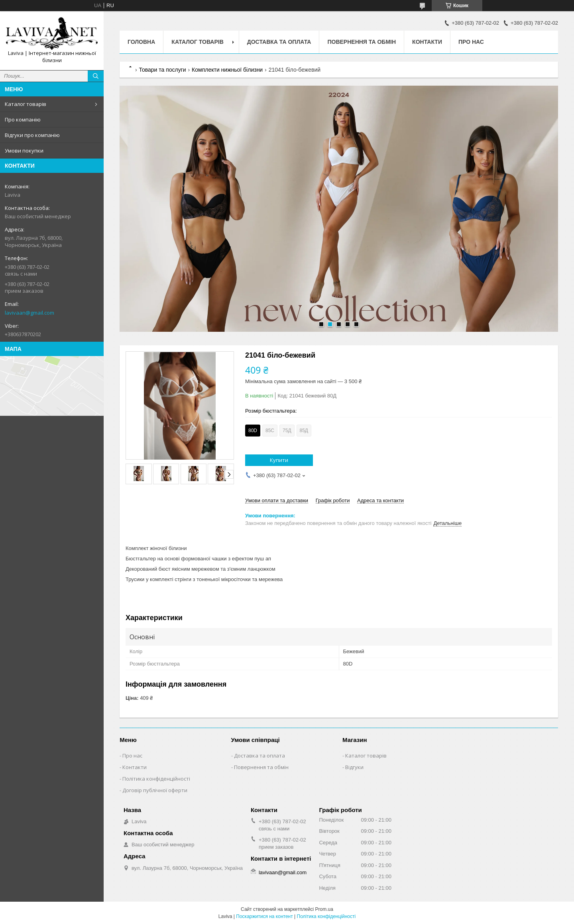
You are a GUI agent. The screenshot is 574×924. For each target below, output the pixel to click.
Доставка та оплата (279, 42)
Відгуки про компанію (32, 135)
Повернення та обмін (362, 42)
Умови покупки (24, 151)
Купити (279, 460)
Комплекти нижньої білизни (227, 70)
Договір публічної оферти (155, 790)
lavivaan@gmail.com (29, 313)
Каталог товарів (26, 104)
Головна (141, 42)
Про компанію (23, 119)
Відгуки (354, 767)
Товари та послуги (162, 70)
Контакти (427, 42)
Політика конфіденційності (156, 779)
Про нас (471, 42)
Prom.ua (324, 909)
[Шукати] (96, 76)
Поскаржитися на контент (264, 916)
